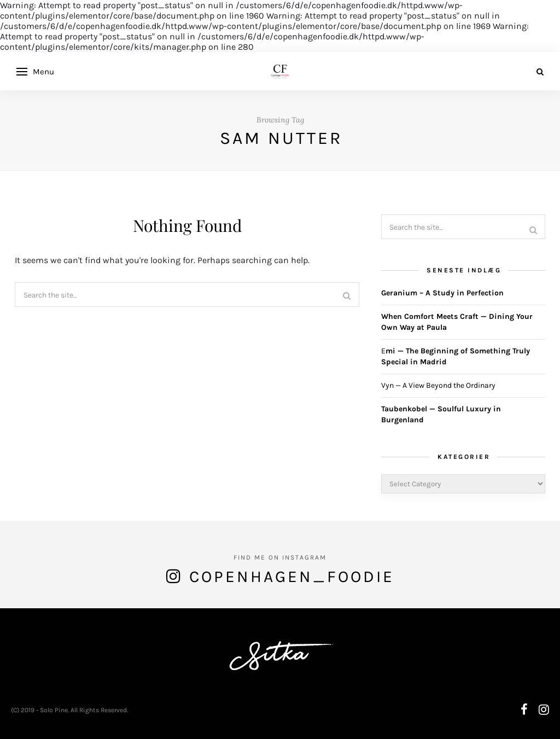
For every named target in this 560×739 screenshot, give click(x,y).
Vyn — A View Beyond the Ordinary (438, 385)
